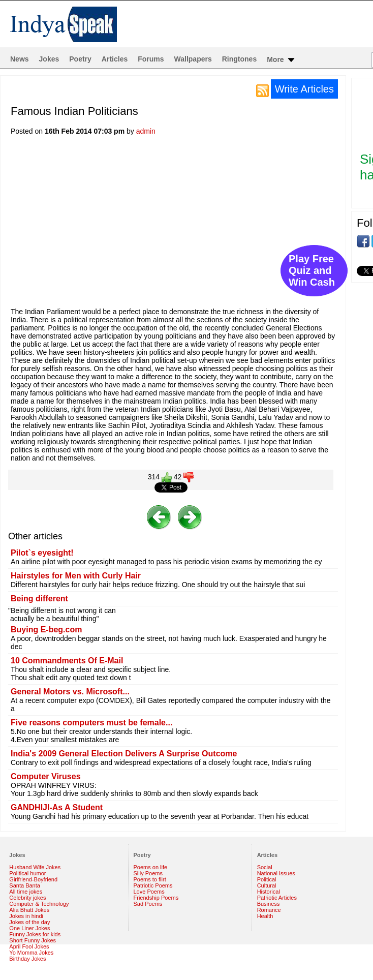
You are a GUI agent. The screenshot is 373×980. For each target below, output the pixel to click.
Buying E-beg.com (46, 630)
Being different (39, 599)
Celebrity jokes (27, 898)
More (281, 60)
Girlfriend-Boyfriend (33, 879)
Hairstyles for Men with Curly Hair (76, 576)
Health (265, 916)
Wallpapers (193, 59)
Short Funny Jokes (33, 940)
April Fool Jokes (29, 946)
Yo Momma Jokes (31, 953)
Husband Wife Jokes (35, 867)
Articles (115, 59)
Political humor (27, 873)
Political (267, 879)
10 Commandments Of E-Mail (67, 661)
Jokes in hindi (26, 916)
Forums (151, 59)
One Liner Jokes (29, 928)
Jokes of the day (29, 922)
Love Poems (149, 892)
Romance (269, 910)
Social (265, 867)
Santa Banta (25, 885)
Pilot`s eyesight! (42, 553)
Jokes (49, 59)
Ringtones (239, 59)
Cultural (267, 885)
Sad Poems (148, 904)
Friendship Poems (156, 898)
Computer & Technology (39, 904)
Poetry (80, 59)
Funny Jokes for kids (35, 934)
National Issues (276, 873)
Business (269, 904)
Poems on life (151, 867)
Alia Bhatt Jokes (29, 910)
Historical (269, 892)
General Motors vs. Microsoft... (70, 692)
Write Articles (304, 89)
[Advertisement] (192, 225)
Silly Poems (148, 873)
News (20, 59)
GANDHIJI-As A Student (57, 807)
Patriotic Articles (277, 898)
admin (146, 131)
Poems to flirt (150, 879)
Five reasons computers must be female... (91, 723)
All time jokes (26, 892)
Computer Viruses (46, 776)
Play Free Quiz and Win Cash (312, 270)
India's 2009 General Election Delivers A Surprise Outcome (124, 754)
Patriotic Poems (153, 885)
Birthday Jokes (27, 959)
